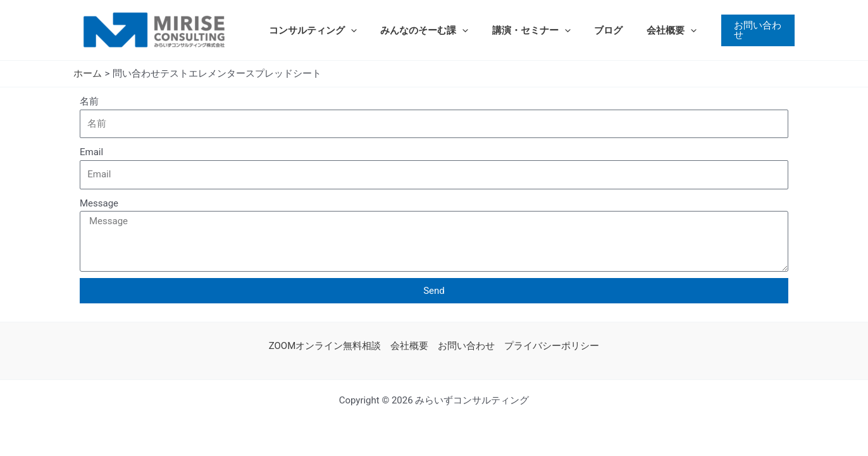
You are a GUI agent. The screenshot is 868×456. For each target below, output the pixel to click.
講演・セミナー (519, 30)
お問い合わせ (466, 346)
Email (91, 152)
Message (99, 203)
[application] (348, 30)
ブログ (592, 30)
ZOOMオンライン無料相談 (325, 346)
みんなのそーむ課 (417, 30)
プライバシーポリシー (552, 346)
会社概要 (650, 30)
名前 (89, 101)
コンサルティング (310, 30)
